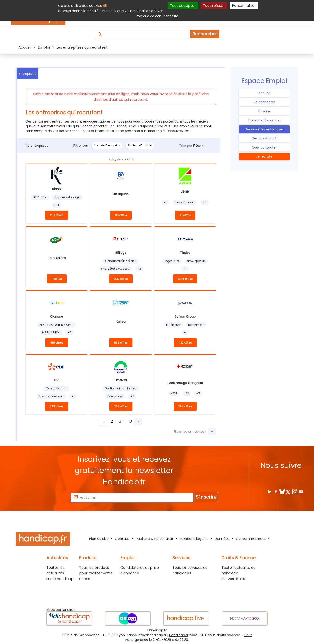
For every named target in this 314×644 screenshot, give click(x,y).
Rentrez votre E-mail (52, 497)
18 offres (185, 215)
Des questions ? (264, 138)
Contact (122, 539)
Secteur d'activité (140, 145)
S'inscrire (264, 111)
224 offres (121, 406)
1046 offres (185, 279)
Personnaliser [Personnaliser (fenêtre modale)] (244, 6)
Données (222, 539)
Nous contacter (264, 147)
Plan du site (99, 539)
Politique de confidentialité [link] (157, 16)
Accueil (264, 93)
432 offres (185, 343)
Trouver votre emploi (264, 120)
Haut (248, 635)
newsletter (154, 471)
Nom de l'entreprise (107, 145)
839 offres (121, 343)
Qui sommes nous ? (252, 539)
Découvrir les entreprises (264, 129)
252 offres (57, 215)
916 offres (57, 343)
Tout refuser (214, 6)
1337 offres (121, 279)
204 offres (185, 406)
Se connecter (264, 102)
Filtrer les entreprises (195, 432)
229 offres (57, 406)
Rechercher (205, 34)
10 (130, 421)
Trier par (186, 146)
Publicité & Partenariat (155, 539)
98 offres (121, 215)
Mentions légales (194, 539)
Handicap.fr (179, 635)
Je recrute (264, 156)
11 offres (57, 279)
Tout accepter (183, 6)
